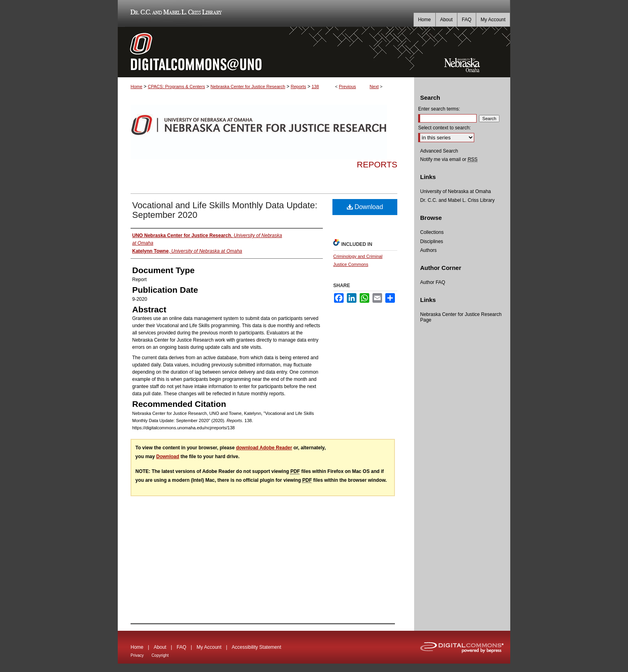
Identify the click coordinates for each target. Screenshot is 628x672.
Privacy (137, 655)
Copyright (160, 655)
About (160, 647)
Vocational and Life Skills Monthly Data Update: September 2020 (225, 210)
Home (136, 87)
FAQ (181, 647)
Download (365, 207)
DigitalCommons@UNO (266, 52)
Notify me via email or (449, 159)
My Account (209, 647)
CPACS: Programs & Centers (176, 87)
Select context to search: (444, 128)
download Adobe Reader (264, 448)
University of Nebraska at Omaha (456, 191)
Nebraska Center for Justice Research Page (461, 317)
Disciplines (432, 241)
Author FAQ (433, 282)
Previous (347, 87)
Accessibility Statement (257, 647)
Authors (428, 250)
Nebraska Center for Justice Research (248, 87)
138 (315, 87)
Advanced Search (439, 151)
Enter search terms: (439, 109)
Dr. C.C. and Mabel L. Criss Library (175, 13)
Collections (432, 232)
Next (374, 87)
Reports (299, 87)
